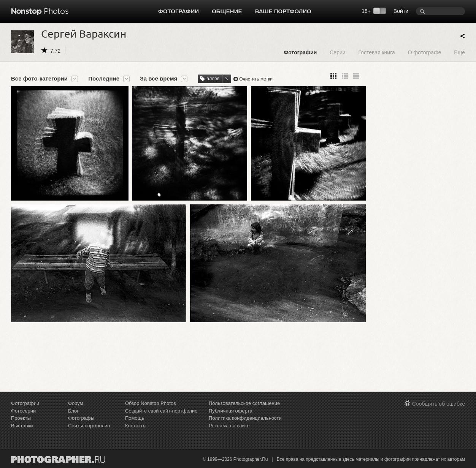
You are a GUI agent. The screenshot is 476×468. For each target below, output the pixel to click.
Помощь (135, 418)
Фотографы (81, 418)
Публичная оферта (231, 411)
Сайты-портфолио (89, 426)
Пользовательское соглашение (244, 403)
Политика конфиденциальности (245, 418)
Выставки (22, 426)
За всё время (159, 79)
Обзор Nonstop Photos (151, 403)
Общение (227, 11)
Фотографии (178, 11)
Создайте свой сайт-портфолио (161, 411)
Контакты (136, 426)
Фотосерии (23, 411)
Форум (76, 403)
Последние (104, 79)
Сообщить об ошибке (439, 404)
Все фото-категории (39, 79)
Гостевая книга (376, 52)
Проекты (21, 418)
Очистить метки (256, 79)
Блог (73, 411)
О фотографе (425, 52)
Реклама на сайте (229, 426)
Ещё (459, 52)
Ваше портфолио (283, 11)
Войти (401, 11)
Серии (337, 52)
